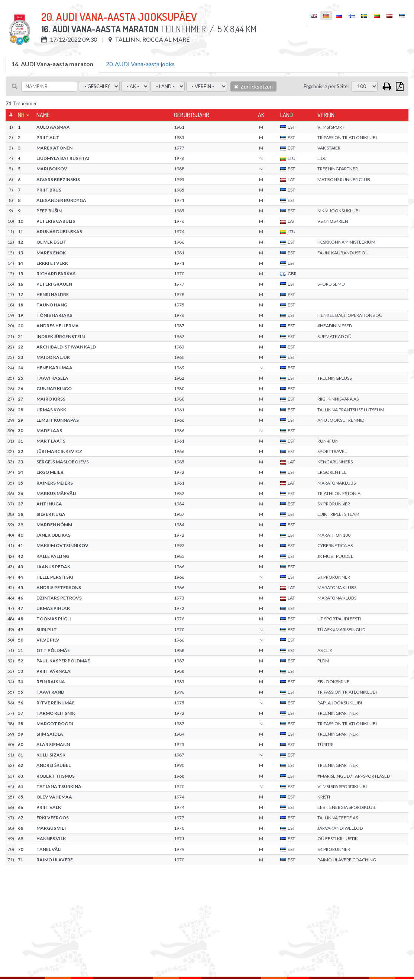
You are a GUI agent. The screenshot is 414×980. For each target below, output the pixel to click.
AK (261, 115)
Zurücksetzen (253, 86)
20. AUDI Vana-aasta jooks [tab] (140, 64)
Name (43, 115)
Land (287, 115)
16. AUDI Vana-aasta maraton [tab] (52, 64)
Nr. (22, 115)
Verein (326, 115)
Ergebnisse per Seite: (326, 86)
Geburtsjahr (192, 115)
